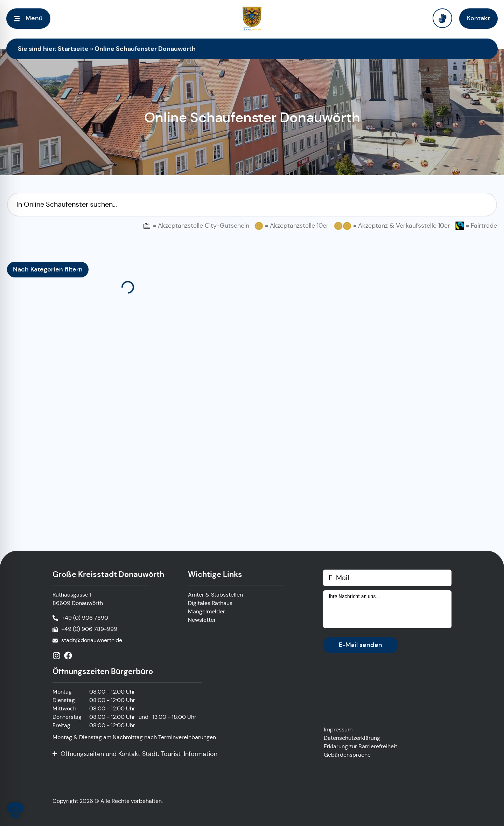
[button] (15, 811)
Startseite (73, 49)
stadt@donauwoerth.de (92, 640)
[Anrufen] (80, 618)
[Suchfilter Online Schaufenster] (252, 205)
